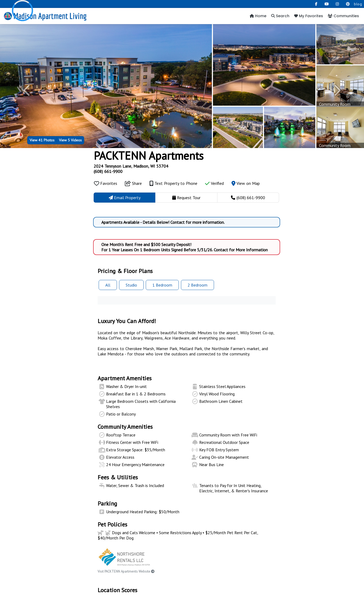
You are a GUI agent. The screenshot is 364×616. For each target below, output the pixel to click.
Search (280, 16)
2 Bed (197, 285)
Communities (343, 16)
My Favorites (309, 16)
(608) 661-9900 (108, 171)
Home (258, 16)
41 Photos (42, 140)
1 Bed (162, 285)
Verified (214, 183)
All (108, 285)
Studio (131, 285)
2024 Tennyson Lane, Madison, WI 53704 (131, 166)
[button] (27, 90)
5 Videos (70, 140)
